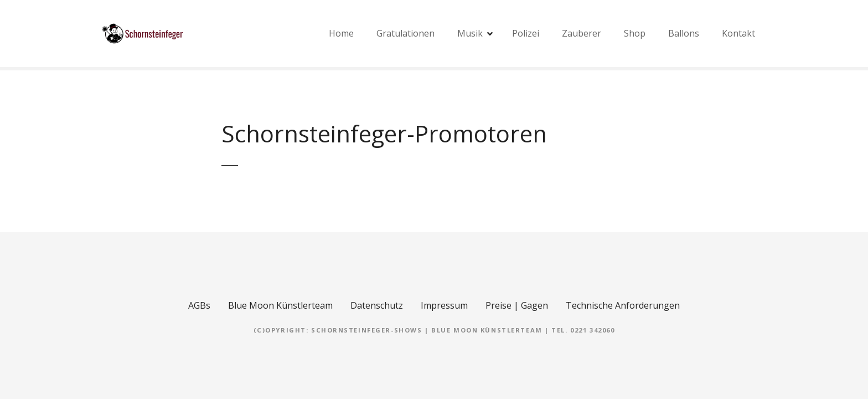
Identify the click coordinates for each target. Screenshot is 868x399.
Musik (470, 33)
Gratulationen (405, 33)
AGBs (199, 305)
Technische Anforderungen (623, 305)
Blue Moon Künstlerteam (280, 305)
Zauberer (582, 33)
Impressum (444, 305)
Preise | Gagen (517, 305)
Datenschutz (377, 305)
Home (341, 33)
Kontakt (738, 33)
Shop (635, 33)
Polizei (526, 33)
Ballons (684, 33)
